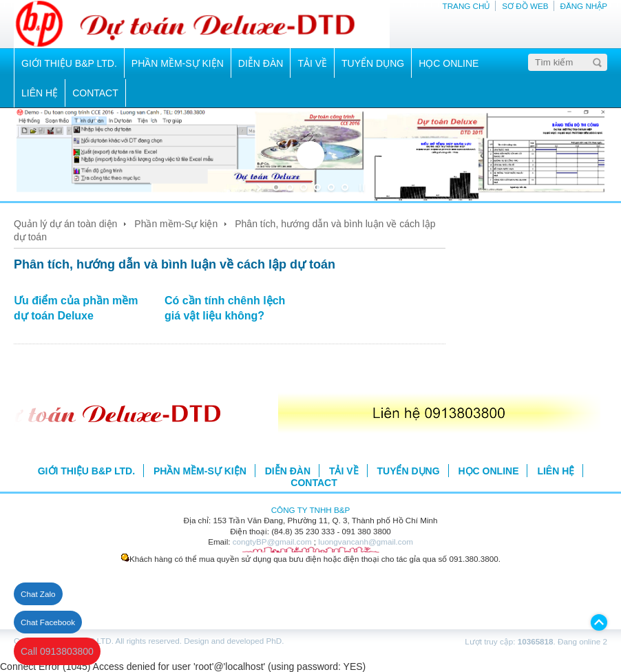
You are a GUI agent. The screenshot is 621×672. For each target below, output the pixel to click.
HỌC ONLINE (449, 63)
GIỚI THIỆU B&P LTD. (69, 63)
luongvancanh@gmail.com (366, 542)
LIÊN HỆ (40, 93)
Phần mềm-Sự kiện (176, 224)
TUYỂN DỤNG (373, 63)
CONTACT (95, 93)
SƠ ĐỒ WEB (525, 6)
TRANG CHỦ (467, 6)
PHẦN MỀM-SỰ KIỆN (178, 63)
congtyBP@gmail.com (272, 542)
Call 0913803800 (57, 651)
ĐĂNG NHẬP (583, 6)
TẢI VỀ (312, 63)
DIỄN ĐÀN (261, 63)
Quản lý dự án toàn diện (65, 224)
